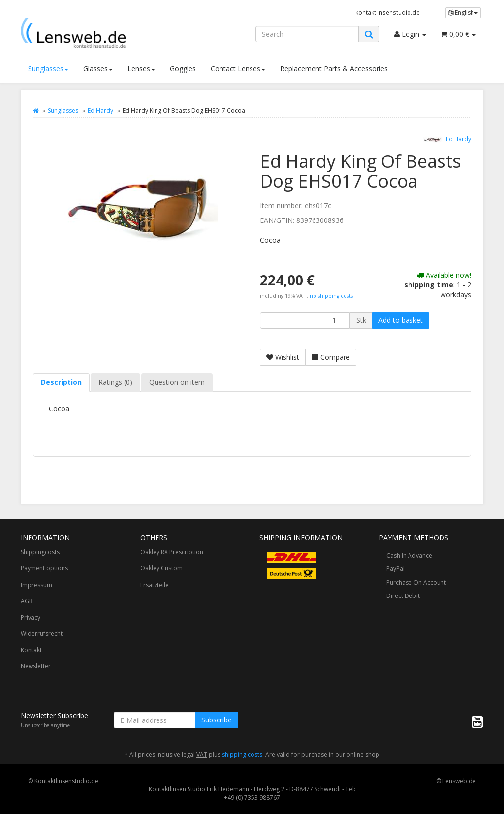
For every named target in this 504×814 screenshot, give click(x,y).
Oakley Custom (161, 568)
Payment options (44, 568)
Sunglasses (48, 69)
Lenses (141, 69)
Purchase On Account (416, 582)
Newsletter (36, 666)
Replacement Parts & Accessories (334, 69)
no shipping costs (331, 296)
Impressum (36, 585)
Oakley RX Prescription (172, 552)
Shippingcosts (40, 552)
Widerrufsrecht (42, 634)
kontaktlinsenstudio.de (388, 12)
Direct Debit (403, 596)
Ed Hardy (100, 110)
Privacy (31, 617)
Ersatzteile (155, 585)
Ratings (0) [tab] (115, 382)
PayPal (395, 569)
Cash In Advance (409, 555)
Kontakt (31, 650)
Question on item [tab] (177, 382)
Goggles (183, 69)
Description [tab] (61, 382)
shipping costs (242, 755)
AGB (27, 601)
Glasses (98, 69)
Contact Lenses (238, 69)
